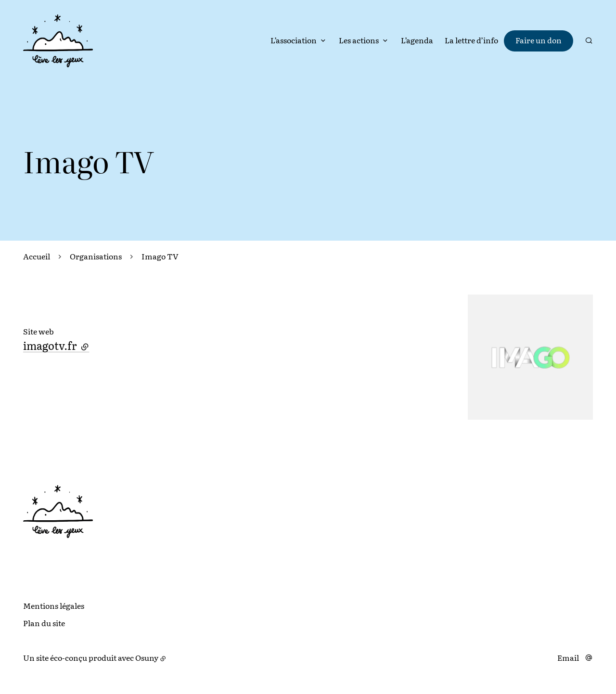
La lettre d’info (471, 40)
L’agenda (417, 40)
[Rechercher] (589, 40)
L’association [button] (294, 40)
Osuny (147, 657)
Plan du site (44, 623)
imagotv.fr (56, 345)
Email (568, 657)
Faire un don (539, 40)
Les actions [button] (359, 40)
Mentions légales (54, 605)
